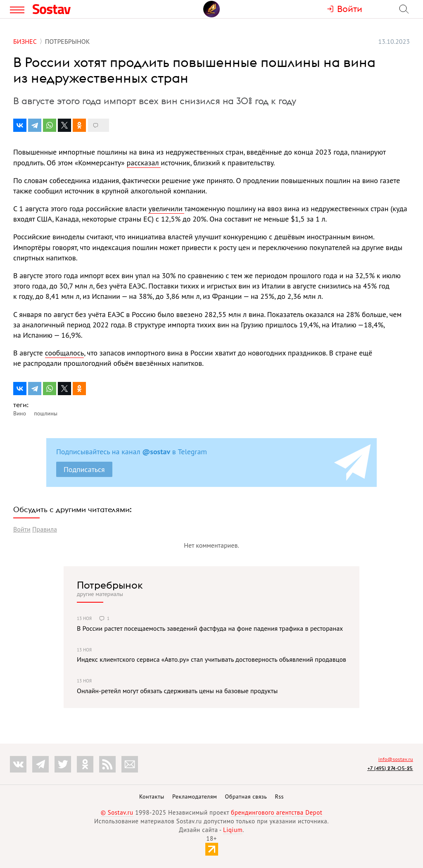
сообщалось (64, 353)
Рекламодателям (195, 796)
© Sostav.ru (117, 812)
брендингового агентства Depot (277, 812)
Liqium (233, 830)
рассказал (144, 163)
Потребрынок (110, 585)
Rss (279, 796)
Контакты (152, 796)
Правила (45, 529)
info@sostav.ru (396, 759)
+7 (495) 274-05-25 (390, 768)
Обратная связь (246, 796)
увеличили (166, 209)
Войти (22, 529)
